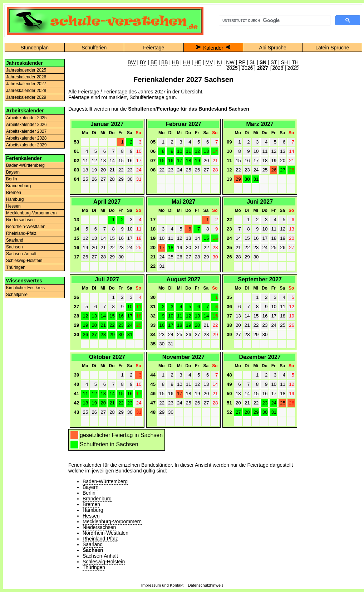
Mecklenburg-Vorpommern (31, 213)
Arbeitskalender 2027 (26, 131)
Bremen (14, 193)
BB (165, 62)
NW (230, 62)
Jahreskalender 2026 (26, 77)
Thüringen (16, 267)
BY (143, 62)
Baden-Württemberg (25, 165)
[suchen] (274, 20)
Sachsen (14, 247)
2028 (278, 68)
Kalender (213, 48)
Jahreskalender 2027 (26, 84)
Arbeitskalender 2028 (26, 138)
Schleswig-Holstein (24, 261)
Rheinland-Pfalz (21, 233)
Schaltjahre (17, 295)
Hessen (13, 206)
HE (198, 62)
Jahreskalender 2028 (26, 91)
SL (253, 62)
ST (274, 62)
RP (242, 62)
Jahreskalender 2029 (26, 97)
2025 (232, 68)
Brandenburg (18, 186)
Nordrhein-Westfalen (26, 227)
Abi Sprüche (273, 48)
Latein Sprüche (332, 48)
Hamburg (15, 199)
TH (295, 62)
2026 (247, 68)
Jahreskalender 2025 (26, 70)
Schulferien (94, 48)
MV (209, 62)
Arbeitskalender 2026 (26, 125)
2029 (293, 68)
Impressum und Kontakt (162, 585)
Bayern (13, 172)
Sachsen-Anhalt (21, 254)
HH (187, 62)
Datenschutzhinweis (206, 585)
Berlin (12, 179)
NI (220, 62)
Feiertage (154, 48)
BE (154, 62)
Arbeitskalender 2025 (26, 118)
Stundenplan (35, 48)
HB (175, 62)
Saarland (15, 240)
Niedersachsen (20, 220)
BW (132, 62)
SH (284, 62)
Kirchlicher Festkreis (25, 288)
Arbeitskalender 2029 (26, 145)
